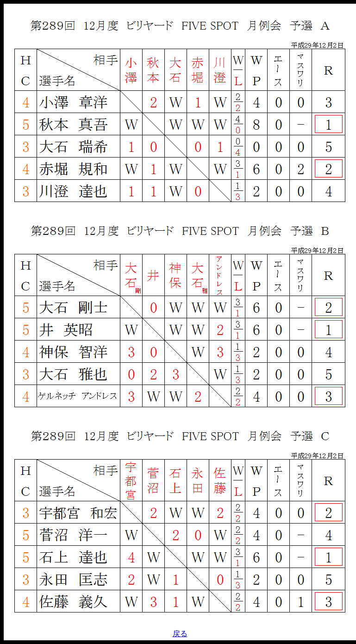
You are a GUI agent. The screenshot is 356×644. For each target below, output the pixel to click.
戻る (180, 634)
